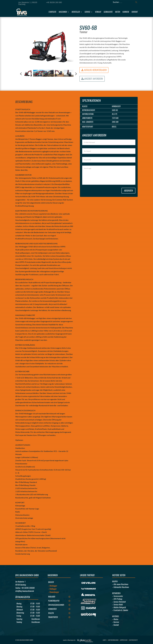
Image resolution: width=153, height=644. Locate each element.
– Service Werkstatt (119, 602)
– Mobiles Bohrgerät (119, 607)
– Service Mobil (117, 605)
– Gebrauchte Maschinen (121, 587)
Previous (21, 74)
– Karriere (116, 622)
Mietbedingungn (113, 640)
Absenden (128, 191)
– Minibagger (53, 586)
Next (75, 74)
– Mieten (115, 619)
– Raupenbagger (54, 592)
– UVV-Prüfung (117, 599)
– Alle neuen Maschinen (120, 584)
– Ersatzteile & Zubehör (120, 610)
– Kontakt (115, 625)
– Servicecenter (118, 596)
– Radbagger (52, 589)
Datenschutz (133, 640)
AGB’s (105, 640)
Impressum (124, 640)
